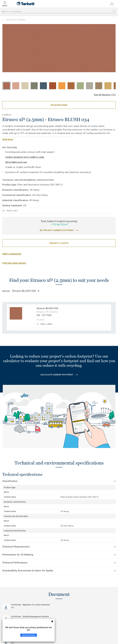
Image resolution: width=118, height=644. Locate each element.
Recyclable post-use (16, 162)
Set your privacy (29, 635)
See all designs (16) (105, 95)
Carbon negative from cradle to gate (25, 157)
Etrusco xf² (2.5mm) (16, 20)
